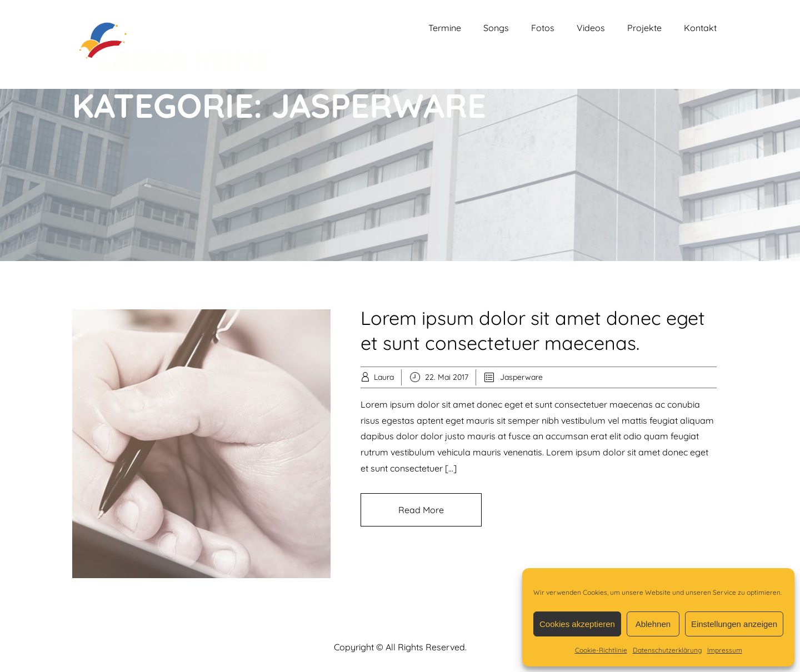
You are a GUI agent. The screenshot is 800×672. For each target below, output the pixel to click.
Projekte (644, 28)
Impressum (725, 650)
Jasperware (521, 377)
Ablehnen (653, 624)
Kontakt (700, 28)
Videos (591, 28)
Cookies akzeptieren (577, 624)
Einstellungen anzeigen (734, 624)
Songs (496, 28)
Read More (421, 510)
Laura (384, 377)
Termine (445, 28)
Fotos (543, 28)
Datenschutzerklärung (667, 650)
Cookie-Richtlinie (601, 650)
